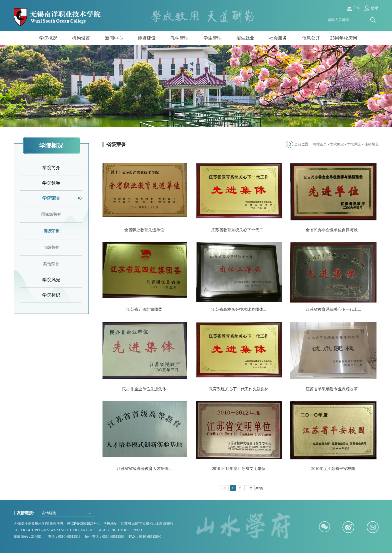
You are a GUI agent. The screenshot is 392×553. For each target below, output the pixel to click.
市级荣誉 (51, 247)
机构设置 (81, 38)
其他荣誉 (51, 264)
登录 (371, 8)
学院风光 (51, 280)
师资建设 (147, 38)
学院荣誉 (51, 198)
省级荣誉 (51, 231)
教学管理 (179, 38)
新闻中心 (114, 38)
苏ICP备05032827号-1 (83, 523)
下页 (249, 487)
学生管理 (212, 38)
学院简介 (51, 168)
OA (353, 8)
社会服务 (278, 38)
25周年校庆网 (344, 38)
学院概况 (48, 38)
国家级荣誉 (51, 214)
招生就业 (245, 38)
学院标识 (51, 295)
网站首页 (320, 144)
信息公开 (311, 38)
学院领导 (51, 183)
